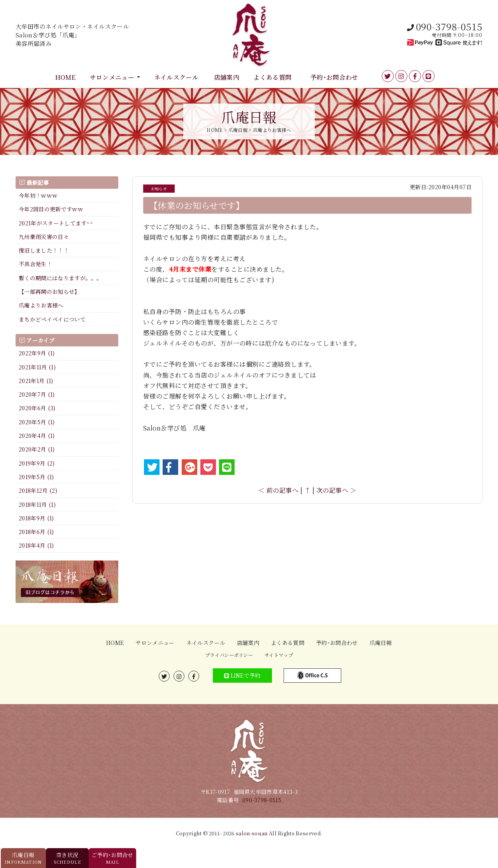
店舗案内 (227, 77)
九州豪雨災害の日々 (44, 237)
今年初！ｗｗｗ (38, 195)
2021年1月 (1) (36, 381)
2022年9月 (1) (37, 353)
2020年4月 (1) (37, 436)
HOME (65, 77)
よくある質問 (272, 77)
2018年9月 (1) (36, 518)
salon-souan (252, 833)
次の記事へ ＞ (336, 490)
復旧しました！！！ (44, 250)
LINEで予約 (242, 675)
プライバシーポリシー (229, 655)
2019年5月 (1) (36, 477)
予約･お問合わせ (334, 77)
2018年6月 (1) (36, 532)
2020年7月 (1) (37, 394)
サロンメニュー (112, 77)
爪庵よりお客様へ (41, 305)
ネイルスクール (176, 77)
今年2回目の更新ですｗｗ (51, 209)
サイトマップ (279, 655)
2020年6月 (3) (37, 408)
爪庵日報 (381, 643)
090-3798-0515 (262, 800)
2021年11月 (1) (37, 367)
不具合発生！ (35, 264)
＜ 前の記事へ (278, 490)
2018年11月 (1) (37, 504)
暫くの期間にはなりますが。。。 (60, 278)
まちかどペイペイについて (52, 319)
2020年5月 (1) (37, 422)
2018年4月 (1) (36, 545)
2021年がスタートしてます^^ (56, 223)
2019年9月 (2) (37, 463)
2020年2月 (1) (37, 449)
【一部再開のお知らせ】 (49, 292)
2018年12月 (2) (38, 490)
